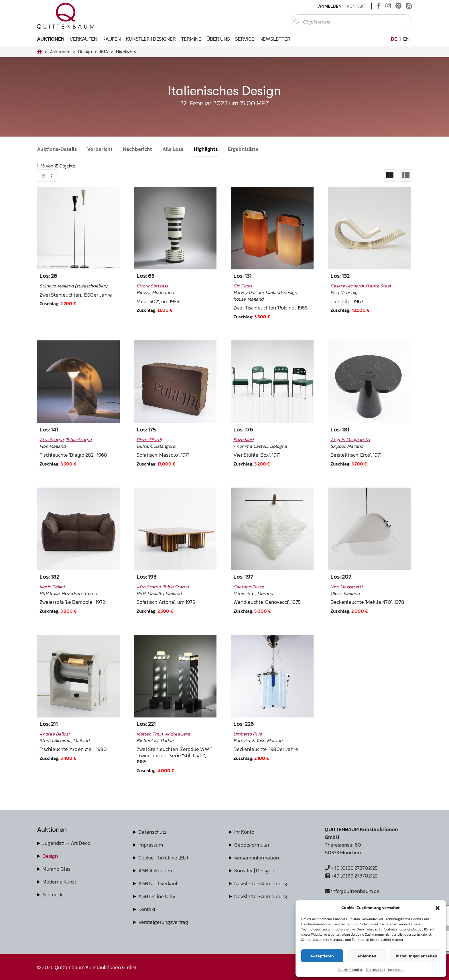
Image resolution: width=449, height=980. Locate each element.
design (85, 52)
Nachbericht (137, 149)
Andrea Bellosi (54, 734)
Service (245, 39)
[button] (438, 908)
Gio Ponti (243, 286)
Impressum (396, 970)
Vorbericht (100, 149)
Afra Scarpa (52, 439)
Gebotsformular (252, 845)
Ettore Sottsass (152, 286)
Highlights (206, 149)
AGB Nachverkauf (158, 883)
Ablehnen (367, 956)
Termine (191, 39)
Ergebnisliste (243, 149)
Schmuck (52, 895)
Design (50, 856)
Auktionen (51, 39)
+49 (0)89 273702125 (351, 868)
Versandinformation (257, 858)
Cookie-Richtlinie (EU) (163, 858)
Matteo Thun (150, 734)
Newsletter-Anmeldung (261, 896)
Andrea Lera (177, 734)
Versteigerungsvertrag (163, 922)
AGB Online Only (157, 896)
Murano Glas (56, 869)
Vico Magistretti (346, 587)
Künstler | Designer (151, 39)
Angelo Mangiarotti (350, 439)
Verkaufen (83, 39)
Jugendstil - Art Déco (66, 843)
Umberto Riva (248, 734)
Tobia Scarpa (79, 439)
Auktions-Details (57, 149)
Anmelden (330, 6)
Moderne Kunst (59, 882)
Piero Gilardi (149, 439)
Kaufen (112, 39)
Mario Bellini (52, 587)
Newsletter (275, 39)
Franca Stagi (378, 286)
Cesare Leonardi (347, 286)
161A (104, 52)
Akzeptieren (322, 956)
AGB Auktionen (155, 870)
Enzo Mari (243, 439)
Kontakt (357, 6)
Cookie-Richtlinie (350, 970)
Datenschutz (376, 970)
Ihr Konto (244, 832)
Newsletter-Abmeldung (261, 883)
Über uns (218, 39)
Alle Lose (173, 149)
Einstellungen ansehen (415, 956)
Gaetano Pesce (249, 587)
